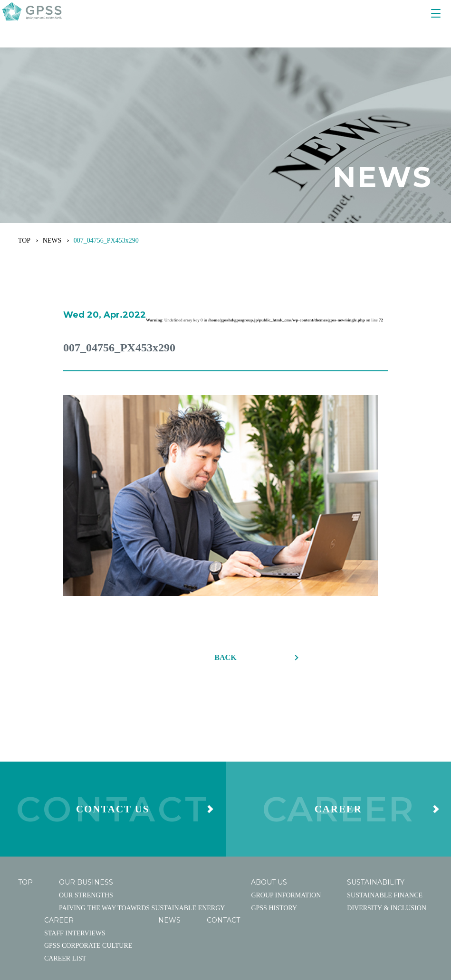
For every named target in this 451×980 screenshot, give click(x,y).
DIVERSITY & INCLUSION (387, 800)
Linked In (163, 890)
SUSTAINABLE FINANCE (385, 787)
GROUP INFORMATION (286, 787)
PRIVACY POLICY (338, 890)
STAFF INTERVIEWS (75, 825)
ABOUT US (269, 775)
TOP (24, 240)
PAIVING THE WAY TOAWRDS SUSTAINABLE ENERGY (142, 800)
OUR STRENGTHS (86, 787)
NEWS (52, 240)
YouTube (52, 890)
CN (416, 890)
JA (384, 890)
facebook (107, 890)
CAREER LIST (65, 851)
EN (399, 890)
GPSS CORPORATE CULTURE (88, 838)
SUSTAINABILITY (376, 775)
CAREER (59, 812)
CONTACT (223, 812)
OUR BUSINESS (86, 775)
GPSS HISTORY (274, 800)
